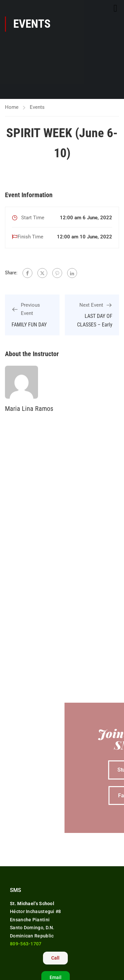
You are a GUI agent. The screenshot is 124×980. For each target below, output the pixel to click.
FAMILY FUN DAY (29, 325)
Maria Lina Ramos (29, 409)
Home (12, 107)
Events (37, 107)
